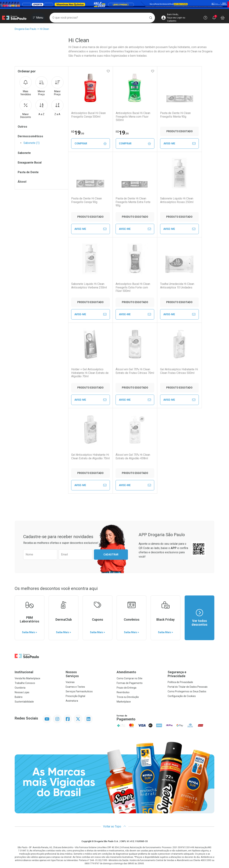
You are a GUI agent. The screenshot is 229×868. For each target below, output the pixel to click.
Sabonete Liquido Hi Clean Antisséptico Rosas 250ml (177, 200)
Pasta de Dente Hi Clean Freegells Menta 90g (175, 115)
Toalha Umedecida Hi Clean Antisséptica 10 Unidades (177, 286)
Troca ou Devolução (128, 697)
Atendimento (126, 672)
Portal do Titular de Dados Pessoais (188, 687)
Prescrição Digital (75, 696)
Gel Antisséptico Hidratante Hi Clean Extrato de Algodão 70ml (90, 456)
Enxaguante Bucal (30, 163)
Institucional (24, 672)
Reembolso (123, 692)
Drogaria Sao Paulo (25, 29)
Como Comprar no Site (130, 678)
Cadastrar (111, 555)
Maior (57, 86)
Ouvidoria (20, 688)
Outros (22, 127)
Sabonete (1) (31, 143)
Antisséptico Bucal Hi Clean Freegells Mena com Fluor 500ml (133, 116)
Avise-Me (180, 144)
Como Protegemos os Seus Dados (187, 691)
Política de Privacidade (180, 682)
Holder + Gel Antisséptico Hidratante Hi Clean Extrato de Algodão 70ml (90, 373)
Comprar (91, 144)
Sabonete (24, 153)
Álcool (22, 182)
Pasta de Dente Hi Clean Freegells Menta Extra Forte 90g (133, 202)
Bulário (19, 697)
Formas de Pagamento (130, 683)
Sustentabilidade (24, 702)
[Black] (114, 4)
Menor (42, 86)
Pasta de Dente (28, 172)
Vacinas (70, 682)
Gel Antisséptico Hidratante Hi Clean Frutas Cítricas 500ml (179, 371)
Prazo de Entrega (126, 688)
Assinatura (72, 701)
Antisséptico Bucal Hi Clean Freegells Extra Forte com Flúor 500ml (133, 287)
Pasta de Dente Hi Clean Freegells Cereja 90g (87, 200)
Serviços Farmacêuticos (79, 691)
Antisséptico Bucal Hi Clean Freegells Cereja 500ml (88, 115)
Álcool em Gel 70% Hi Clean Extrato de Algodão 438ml (133, 456)
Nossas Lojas (22, 692)
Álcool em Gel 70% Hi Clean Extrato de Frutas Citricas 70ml (135, 371)
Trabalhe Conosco (25, 683)
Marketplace (124, 702)
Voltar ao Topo (115, 826)
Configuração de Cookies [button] (182, 696)
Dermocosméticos (30, 136)
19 (78, 133)
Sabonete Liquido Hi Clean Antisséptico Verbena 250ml (89, 286)
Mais (26, 86)
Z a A (57, 107)
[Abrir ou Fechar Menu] (38, 18)
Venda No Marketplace (27, 678)
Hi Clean (44, 29)
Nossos (89, 674)
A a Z (42, 107)
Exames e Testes (75, 687)
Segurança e (191, 674)
